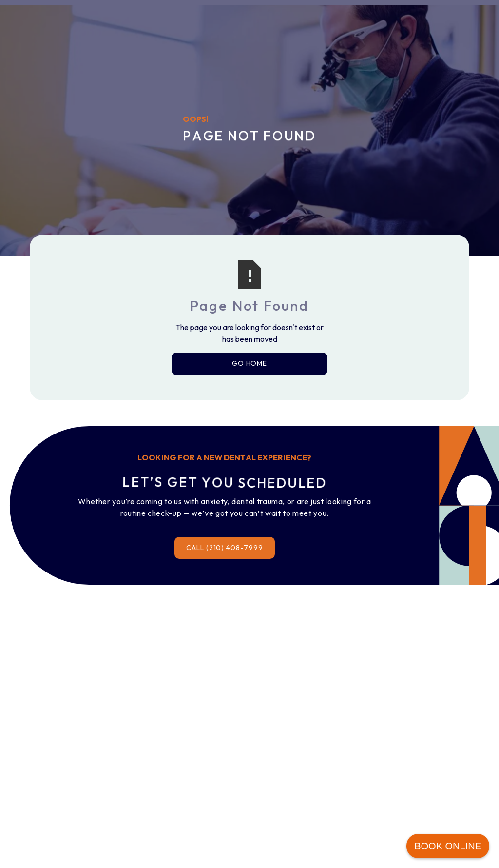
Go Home (250, 363)
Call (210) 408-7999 (225, 548)
